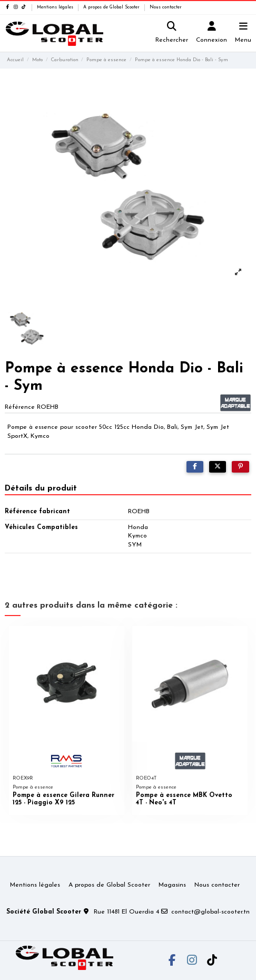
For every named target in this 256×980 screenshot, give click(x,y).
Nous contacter (166, 7)
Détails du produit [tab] (41, 488)
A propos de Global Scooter (112, 7)
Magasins (172, 885)
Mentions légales (56, 7)
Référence (20, 407)
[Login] (212, 33)
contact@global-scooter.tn (210, 912)
